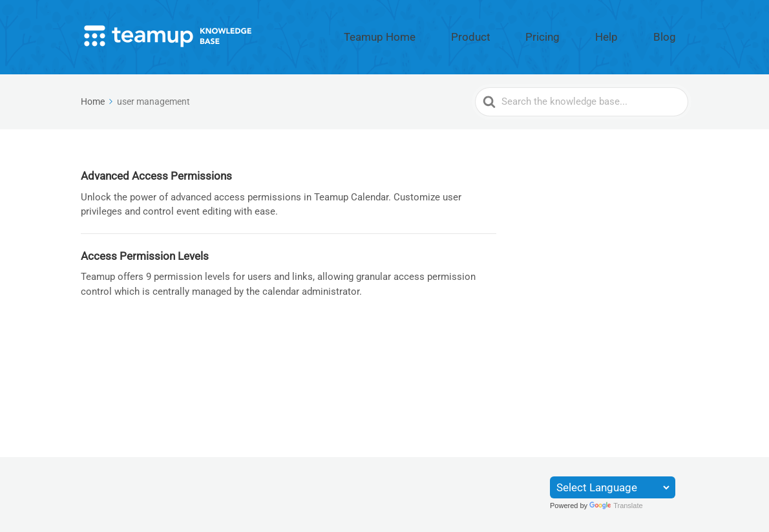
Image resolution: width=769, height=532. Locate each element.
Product (535, 34)
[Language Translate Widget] (613, 487)
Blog (673, 34)
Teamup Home (466, 34)
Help (633, 34)
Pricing (587, 34)
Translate (616, 505)
